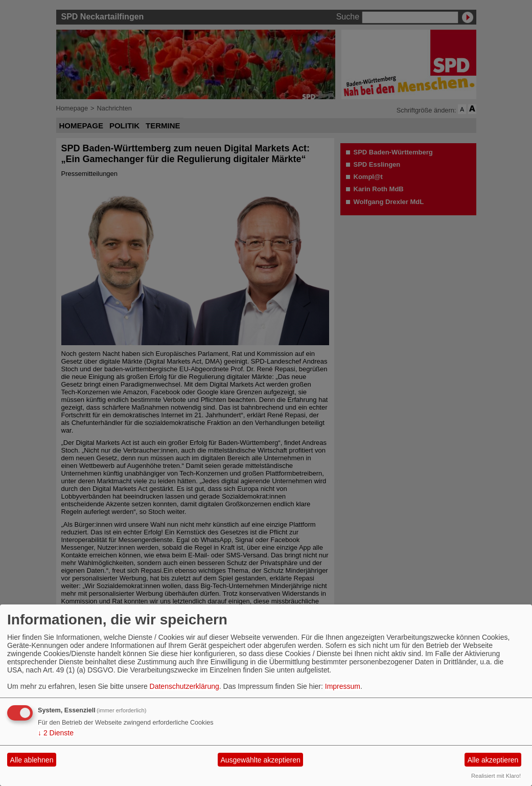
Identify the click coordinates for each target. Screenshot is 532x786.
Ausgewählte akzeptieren (260, 760)
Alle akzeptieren (493, 760)
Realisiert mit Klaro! (496, 776)
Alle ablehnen (32, 760)
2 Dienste (56, 733)
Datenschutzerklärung (184, 686)
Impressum (343, 686)
